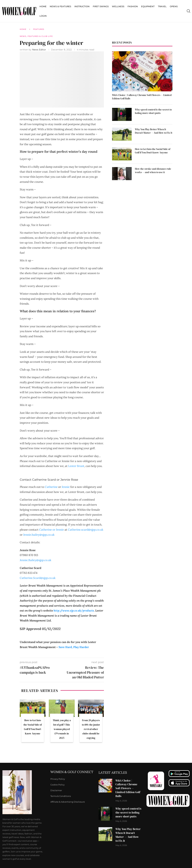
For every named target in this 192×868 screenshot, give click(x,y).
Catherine (51, 487)
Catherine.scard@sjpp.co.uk (86, 530)
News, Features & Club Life (36, 36)
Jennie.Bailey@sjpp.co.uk (35, 560)
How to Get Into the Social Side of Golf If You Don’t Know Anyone (153, 151)
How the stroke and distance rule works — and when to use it (153, 170)
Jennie (66, 487)
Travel (162, 6)
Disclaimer (56, 790)
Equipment (148, 6)
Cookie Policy (58, 785)
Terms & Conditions (61, 796)
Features (39, 29)
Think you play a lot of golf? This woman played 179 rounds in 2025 (62, 729)
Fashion (133, 6)
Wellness (118, 6)
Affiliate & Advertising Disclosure (68, 802)
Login (43, 16)
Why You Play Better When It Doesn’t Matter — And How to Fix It (154, 131)
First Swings (101, 6)
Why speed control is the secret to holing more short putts (153, 111)
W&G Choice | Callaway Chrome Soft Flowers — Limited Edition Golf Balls (142, 97)
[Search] (188, 11)
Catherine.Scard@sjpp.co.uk (38, 578)
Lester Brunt (76, 466)
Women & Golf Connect (72, 772)
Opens (174, 6)
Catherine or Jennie (52, 530)
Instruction (82, 6)
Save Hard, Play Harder (74, 647)
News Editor (39, 50)
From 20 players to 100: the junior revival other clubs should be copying (91, 729)
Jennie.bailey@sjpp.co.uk (39, 535)
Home (43, 6)
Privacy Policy (58, 779)
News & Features (60, 6)
